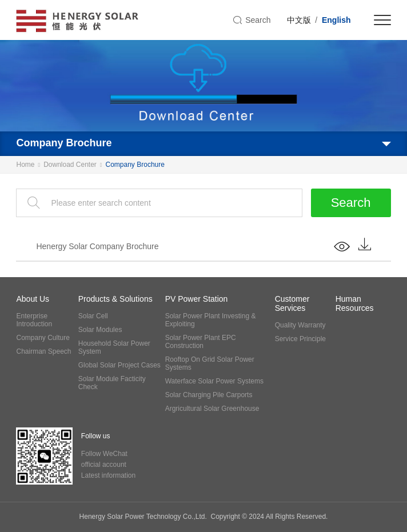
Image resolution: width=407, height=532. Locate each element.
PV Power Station (197, 299)
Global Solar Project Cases (119, 365)
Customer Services (292, 303)
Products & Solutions (115, 299)
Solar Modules (100, 330)
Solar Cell (93, 316)
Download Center (70, 165)
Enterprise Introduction (34, 320)
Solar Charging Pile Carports (209, 395)
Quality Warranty (300, 325)
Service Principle (300, 339)
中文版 (299, 20)
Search (351, 203)
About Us (33, 299)
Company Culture (43, 338)
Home (25, 165)
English (336, 20)
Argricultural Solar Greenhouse (212, 409)
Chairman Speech (43, 351)
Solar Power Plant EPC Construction (201, 342)
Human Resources (355, 303)
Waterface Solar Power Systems (214, 381)
